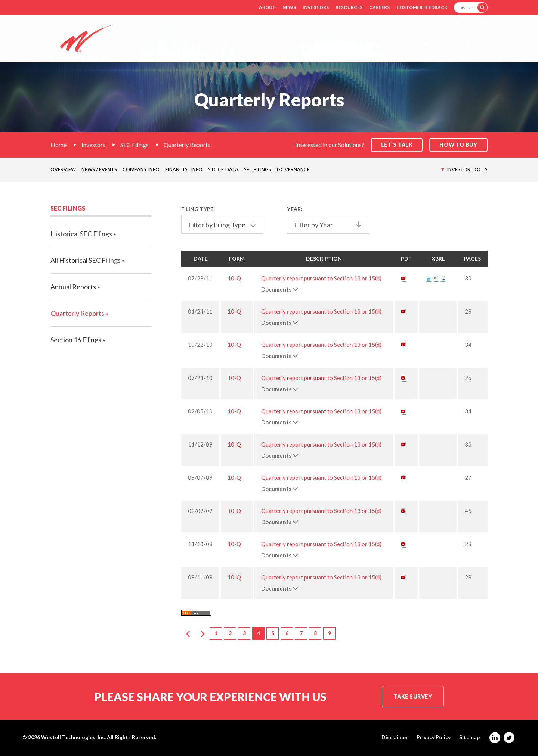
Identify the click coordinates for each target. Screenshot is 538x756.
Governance (293, 169)
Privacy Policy (434, 737)
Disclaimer (395, 737)
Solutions (290, 45)
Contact (473, 45)
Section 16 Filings (76, 340)
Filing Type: (198, 209)
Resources (349, 7)
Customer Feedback (422, 7)
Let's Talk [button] (397, 145)
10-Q (234, 278)
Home (58, 145)
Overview (63, 169)
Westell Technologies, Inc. (73, 737)
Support (429, 45)
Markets (337, 45)
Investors (316, 7)
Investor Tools (467, 169)
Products (383, 45)
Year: (295, 209)
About (267, 7)
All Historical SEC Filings (86, 260)
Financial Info (184, 169)
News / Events (99, 169)
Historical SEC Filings (81, 234)
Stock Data (223, 169)
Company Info (141, 169)
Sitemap (469, 737)
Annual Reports (73, 287)
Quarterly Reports (187, 145)
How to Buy (458, 145)
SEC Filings (134, 145)
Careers (379, 7)
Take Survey (413, 696)
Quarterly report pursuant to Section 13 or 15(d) (321, 278)
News (289, 7)
